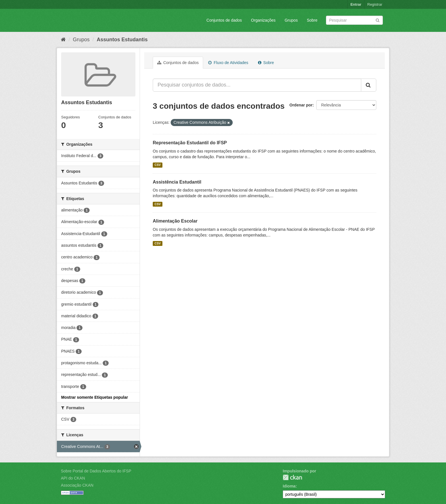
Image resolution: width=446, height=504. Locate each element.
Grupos (291, 20)
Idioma (289, 486)
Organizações (263, 20)
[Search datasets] (354, 20)
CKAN (292, 477)
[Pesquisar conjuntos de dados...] (257, 85)
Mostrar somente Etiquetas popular (95, 397)
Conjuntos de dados (224, 20)
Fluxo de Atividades (228, 63)
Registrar (375, 4)
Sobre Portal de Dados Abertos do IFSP (96, 471)
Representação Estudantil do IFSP (190, 143)
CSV (158, 165)
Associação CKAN (77, 485)
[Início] (63, 40)
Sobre (312, 20)
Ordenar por (301, 105)
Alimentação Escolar (175, 221)
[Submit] (378, 20)
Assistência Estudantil (177, 182)
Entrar (356, 4)
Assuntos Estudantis (122, 40)
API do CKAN (73, 478)
